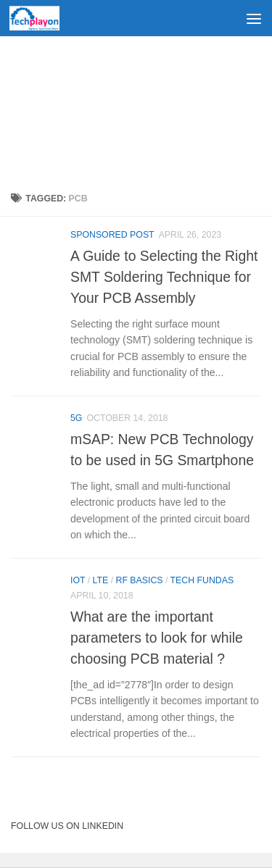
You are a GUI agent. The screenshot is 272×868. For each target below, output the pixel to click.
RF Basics (140, 580)
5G (76, 418)
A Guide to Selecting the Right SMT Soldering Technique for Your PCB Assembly (164, 277)
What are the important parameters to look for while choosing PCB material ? (157, 638)
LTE (101, 580)
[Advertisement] (136, 109)
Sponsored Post (112, 235)
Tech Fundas (202, 580)
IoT (78, 580)
